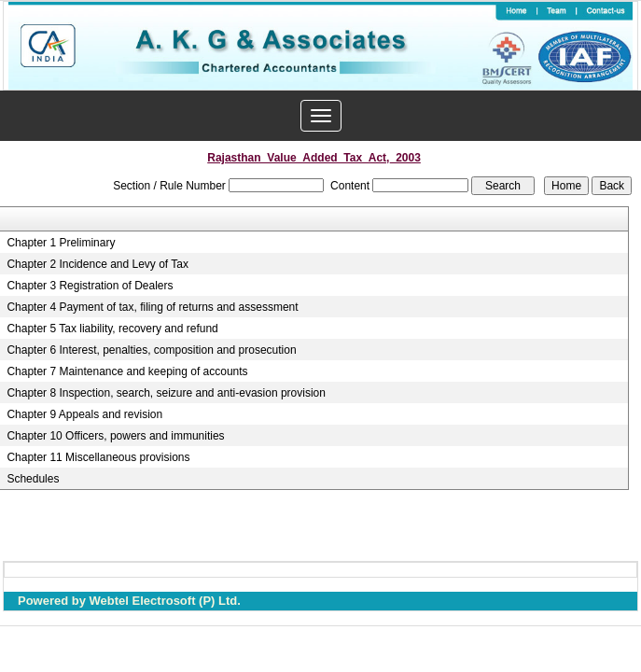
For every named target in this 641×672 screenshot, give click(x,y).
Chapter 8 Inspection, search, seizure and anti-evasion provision (166, 393)
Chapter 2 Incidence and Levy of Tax (98, 264)
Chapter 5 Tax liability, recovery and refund (112, 329)
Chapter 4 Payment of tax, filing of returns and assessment (152, 307)
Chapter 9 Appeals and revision (84, 414)
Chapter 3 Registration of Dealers (90, 286)
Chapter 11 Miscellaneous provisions (98, 457)
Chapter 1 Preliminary (61, 243)
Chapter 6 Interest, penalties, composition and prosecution (151, 350)
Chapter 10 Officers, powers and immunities (115, 436)
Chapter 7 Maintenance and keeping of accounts (127, 371)
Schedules (33, 479)
